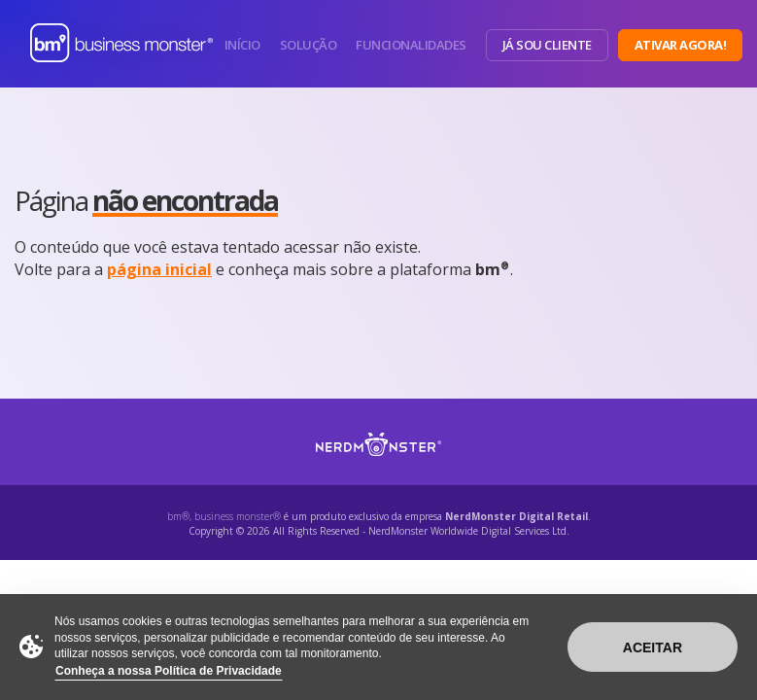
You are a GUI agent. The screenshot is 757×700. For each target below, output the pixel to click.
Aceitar (653, 647)
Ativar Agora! (681, 45)
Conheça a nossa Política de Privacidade (169, 671)
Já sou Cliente (547, 45)
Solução (309, 45)
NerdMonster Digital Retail (516, 516)
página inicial (159, 269)
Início (242, 45)
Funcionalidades (411, 45)
